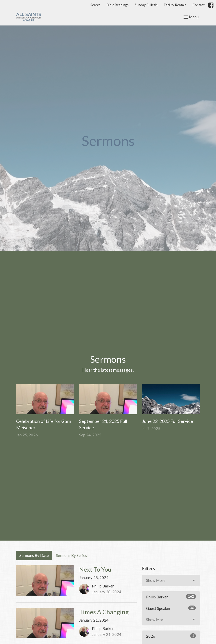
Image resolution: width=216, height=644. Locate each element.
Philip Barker (171, 597)
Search (95, 5)
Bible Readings (118, 5)
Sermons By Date (34, 555)
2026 (171, 636)
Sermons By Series (71, 555)
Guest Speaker (171, 608)
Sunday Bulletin (146, 5)
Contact (199, 5)
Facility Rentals (175, 5)
